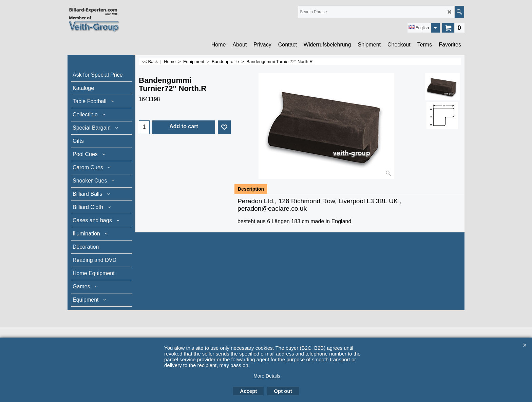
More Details (267, 376)
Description (251, 189)
